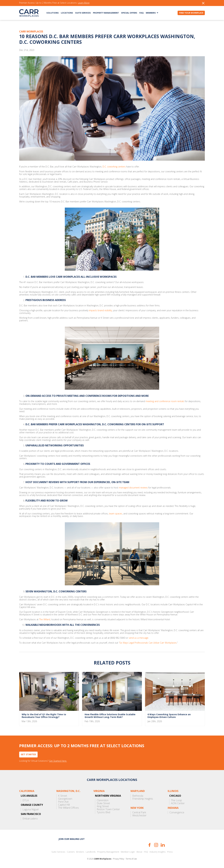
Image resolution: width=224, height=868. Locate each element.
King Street (103, 806)
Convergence (177, 812)
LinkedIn (163, 845)
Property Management (106, 13)
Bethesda (138, 796)
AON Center (178, 803)
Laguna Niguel (31, 809)
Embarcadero (30, 819)
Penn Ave (63, 802)
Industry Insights (158, 852)
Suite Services (83, 13)
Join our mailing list (72, 839)
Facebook (150, 845)
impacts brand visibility (100, 311)
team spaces (116, 514)
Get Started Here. (58, 761)
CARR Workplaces (29, 13)
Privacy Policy (119, 859)
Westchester (139, 815)
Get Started (28, 754)
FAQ (141, 13)
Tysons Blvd (103, 812)
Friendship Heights (143, 799)
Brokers (80, 852)
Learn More (84, 3)
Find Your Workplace (191, 13)
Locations (67, 13)
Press (170, 852)
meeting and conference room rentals (165, 401)
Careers (71, 852)
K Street (63, 796)
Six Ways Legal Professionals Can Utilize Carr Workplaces (148, 643)
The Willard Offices (68, 808)
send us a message (139, 638)
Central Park (139, 812)
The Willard (45, 620)
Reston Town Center (108, 809)
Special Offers (129, 13)
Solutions (53, 13)
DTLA (26, 800)
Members (151, 13)
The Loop (176, 800)
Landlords (91, 852)
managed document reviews (133, 488)
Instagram (156, 845)
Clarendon (103, 800)
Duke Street (103, 803)
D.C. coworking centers (114, 167)
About (139, 852)
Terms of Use (131, 859)
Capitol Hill (64, 805)
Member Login (128, 852)
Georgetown (65, 799)
